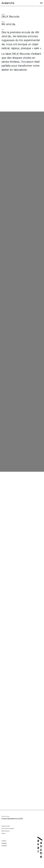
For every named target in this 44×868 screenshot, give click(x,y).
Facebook (4, 846)
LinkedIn (4, 841)
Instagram (4, 843)
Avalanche (8, 3)
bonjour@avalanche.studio (12, 819)
